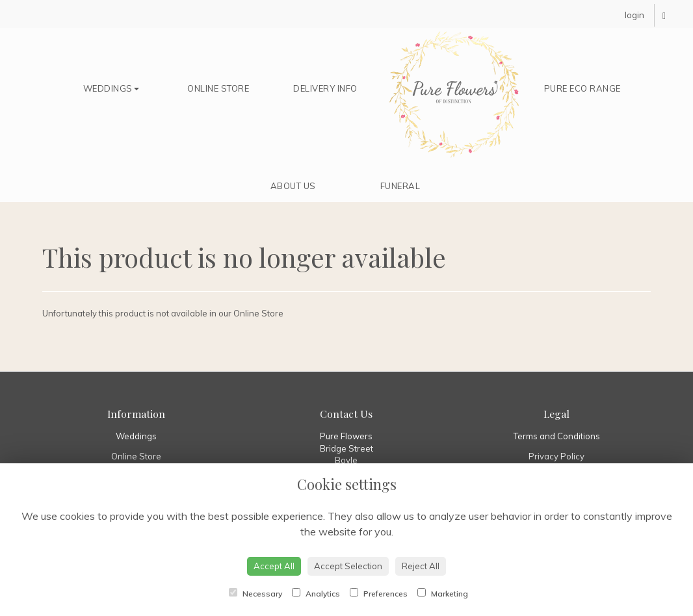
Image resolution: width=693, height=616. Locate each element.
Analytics (316, 593)
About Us (293, 186)
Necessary (255, 593)
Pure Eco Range (582, 88)
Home (454, 95)
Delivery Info (325, 88)
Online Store (218, 88)
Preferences (379, 593)
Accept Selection (348, 566)
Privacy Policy (556, 456)
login (634, 15)
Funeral (400, 186)
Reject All (421, 566)
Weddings (111, 88)
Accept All (274, 566)
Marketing (443, 593)
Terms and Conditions (557, 436)
